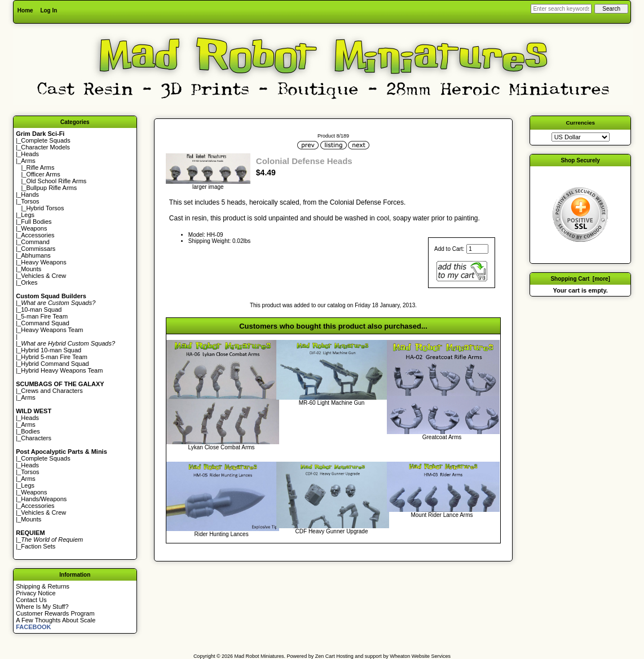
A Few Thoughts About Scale (56, 620)
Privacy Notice (36, 593)
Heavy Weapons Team (52, 330)
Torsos (30, 201)
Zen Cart (325, 656)
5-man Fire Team (44, 316)
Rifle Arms (40, 167)
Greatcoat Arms (442, 437)
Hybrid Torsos (45, 208)
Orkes (29, 282)
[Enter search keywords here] (561, 9)
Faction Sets (38, 546)
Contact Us (31, 600)
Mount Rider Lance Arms (442, 515)
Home (25, 10)
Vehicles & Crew (43, 276)
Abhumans (36, 255)
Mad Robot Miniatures (259, 656)
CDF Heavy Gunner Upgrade (332, 531)
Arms (28, 397)
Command (35, 242)
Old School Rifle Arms (56, 181)
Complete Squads (45, 140)
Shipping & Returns (43, 586)
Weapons (34, 228)
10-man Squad (41, 309)
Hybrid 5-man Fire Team (54, 357)
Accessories (38, 235)
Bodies (30, 431)
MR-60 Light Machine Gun (332, 403)
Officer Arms (43, 174)
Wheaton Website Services (420, 656)
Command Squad (45, 323)
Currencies (580, 123)
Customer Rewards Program (55, 613)
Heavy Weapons (44, 262)
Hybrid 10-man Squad (51, 350)
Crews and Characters (52, 391)
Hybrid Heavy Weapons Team (62, 370)
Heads (30, 154)
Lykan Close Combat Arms (222, 447)
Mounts (31, 269)
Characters (36, 438)
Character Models (45, 147)
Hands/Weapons (44, 499)
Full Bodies (36, 222)
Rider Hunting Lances (221, 534)
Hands (30, 194)
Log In (48, 10)
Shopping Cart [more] (580, 279)
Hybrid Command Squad (55, 364)
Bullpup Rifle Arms (51, 188)
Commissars (38, 249)
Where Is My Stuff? (42, 607)
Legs (28, 215)
